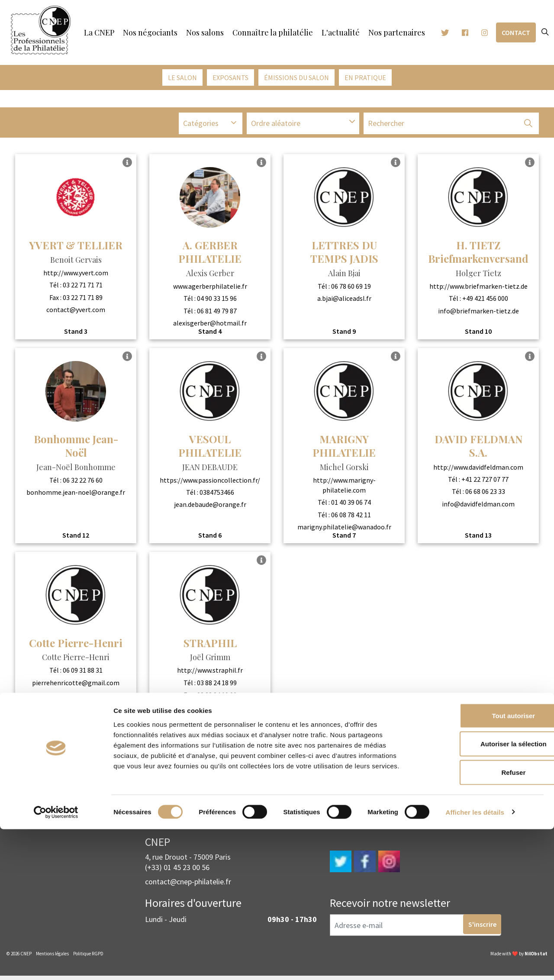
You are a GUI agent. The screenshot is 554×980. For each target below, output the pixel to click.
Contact (516, 33)
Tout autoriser (482, 866)
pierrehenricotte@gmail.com (76, 685)
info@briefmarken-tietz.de (478, 313)
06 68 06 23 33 (485, 494)
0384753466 (217, 494)
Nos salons (205, 32)
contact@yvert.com (76, 312)
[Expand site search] (545, 32)
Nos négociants (150, 32)
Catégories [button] (201, 127)
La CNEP (99, 32)
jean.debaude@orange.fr (210, 507)
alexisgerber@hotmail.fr (210, 326)
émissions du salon (296, 77)
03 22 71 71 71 (83, 287)
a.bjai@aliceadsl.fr (344, 301)
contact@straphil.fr (210, 709)
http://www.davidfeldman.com (478, 469)
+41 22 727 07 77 (485, 481)
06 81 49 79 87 (217, 313)
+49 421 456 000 (485, 301)
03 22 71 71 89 (83, 300)
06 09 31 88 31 (83, 673)
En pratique (365, 77)
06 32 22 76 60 (83, 482)
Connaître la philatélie (273, 32)
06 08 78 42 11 (351, 517)
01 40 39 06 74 (351, 505)
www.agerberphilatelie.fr (210, 288)
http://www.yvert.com (76, 275)
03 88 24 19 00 (217, 697)
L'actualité (341, 32)
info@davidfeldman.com (478, 506)
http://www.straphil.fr (210, 673)
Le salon (182, 77)
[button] (528, 127)
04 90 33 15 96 (217, 301)
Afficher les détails (475, 963)
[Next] (528, 754)
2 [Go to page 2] (289, 754)
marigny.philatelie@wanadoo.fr (344, 529)
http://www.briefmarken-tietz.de (478, 288)
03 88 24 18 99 (217, 685)
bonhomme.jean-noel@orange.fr (76, 494)
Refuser (482, 923)
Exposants (230, 77)
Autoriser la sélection (482, 895)
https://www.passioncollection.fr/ (210, 482)
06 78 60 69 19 (351, 288)
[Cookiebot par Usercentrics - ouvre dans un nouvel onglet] (56, 963)
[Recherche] (451, 127)
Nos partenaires (397, 32)
